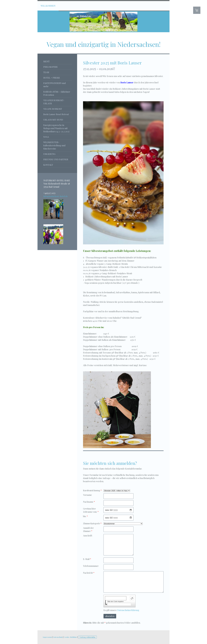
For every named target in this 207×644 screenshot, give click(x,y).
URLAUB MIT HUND (53, 120)
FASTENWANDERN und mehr (55, 85)
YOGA (46, 137)
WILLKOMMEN (48, 6)
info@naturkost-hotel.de (56, 196)
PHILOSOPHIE (50, 67)
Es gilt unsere (121, 610)
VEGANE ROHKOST (53, 109)
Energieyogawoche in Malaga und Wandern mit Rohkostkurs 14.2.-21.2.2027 (56, 128)
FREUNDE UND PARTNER (56, 159)
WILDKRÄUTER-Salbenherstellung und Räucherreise (54, 145)
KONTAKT (48, 165)
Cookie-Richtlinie (70, 637)
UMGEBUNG (49, 154)
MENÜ (46, 61)
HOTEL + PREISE (52, 78)
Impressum (47, 637)
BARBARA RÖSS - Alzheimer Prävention (57, 93)
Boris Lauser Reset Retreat (56, 114)
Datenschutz (58, 637)
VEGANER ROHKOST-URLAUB (54, 102)
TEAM (46, 72)
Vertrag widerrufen (87, 637)
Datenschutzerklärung (128, 610)
